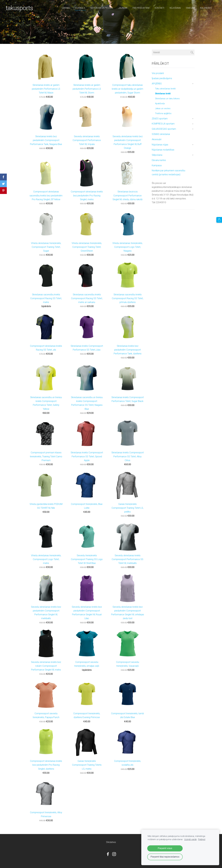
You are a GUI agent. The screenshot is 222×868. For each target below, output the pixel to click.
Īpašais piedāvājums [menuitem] (162, 78)
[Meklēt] (173, 52)
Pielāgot (202, 839)
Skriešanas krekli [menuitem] (163, 94)
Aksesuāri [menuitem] (157, 139)
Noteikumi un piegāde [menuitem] (102, 8)
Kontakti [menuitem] (159, 8)
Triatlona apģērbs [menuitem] (163, 113)
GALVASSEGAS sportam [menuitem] (164, 129)
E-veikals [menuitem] (80, 8)
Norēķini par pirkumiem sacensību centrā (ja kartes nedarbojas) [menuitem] (168, 172)
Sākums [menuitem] (66, 8)
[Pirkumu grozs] (219, 220)
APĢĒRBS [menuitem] (157, 84)
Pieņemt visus (165, 848)
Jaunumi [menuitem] (123, 8)
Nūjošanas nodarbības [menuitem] (163, 150)
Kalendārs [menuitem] (206, 8)
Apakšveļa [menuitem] (160, 103)
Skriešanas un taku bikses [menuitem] (167, 99)
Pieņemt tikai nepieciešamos (165, 857)
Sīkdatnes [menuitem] (111, 842)
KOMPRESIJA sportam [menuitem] (163, 124)
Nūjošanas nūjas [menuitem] (160, 145)
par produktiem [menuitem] (141, 8)
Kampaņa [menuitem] (157, 165)
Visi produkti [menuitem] (158, 73)
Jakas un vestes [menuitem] (163, 108)
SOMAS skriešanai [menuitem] (161, 134)
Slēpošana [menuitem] (157, 155)
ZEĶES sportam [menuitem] (160, 119)
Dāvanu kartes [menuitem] (159, 160)
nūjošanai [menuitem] (175, 8)
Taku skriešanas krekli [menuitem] (165, 89)
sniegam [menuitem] (190, 8)
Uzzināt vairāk (190, 839)
